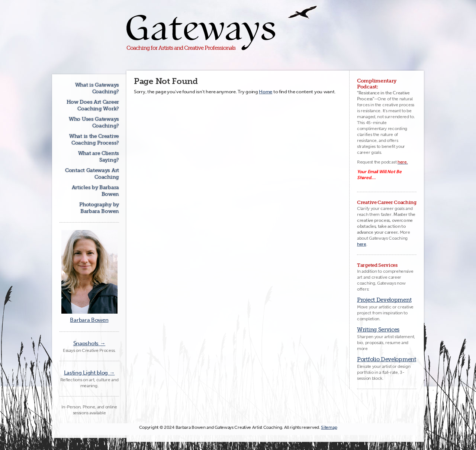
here (362, 244)
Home (266, 92)
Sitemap (329, 427)
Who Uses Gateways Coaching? (94, 122)
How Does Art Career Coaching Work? (93, 105)
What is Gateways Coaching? (97, 88)
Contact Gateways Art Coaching (92, 174)
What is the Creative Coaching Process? (94, 140)
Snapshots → (89, 343)
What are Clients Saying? (99, 157)
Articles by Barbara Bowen (95, 191)
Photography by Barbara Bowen (99, 208)
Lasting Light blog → (89, 373)
